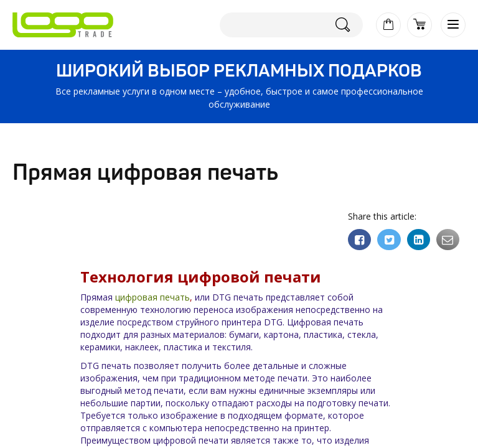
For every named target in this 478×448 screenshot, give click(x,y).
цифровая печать (152, 297)
